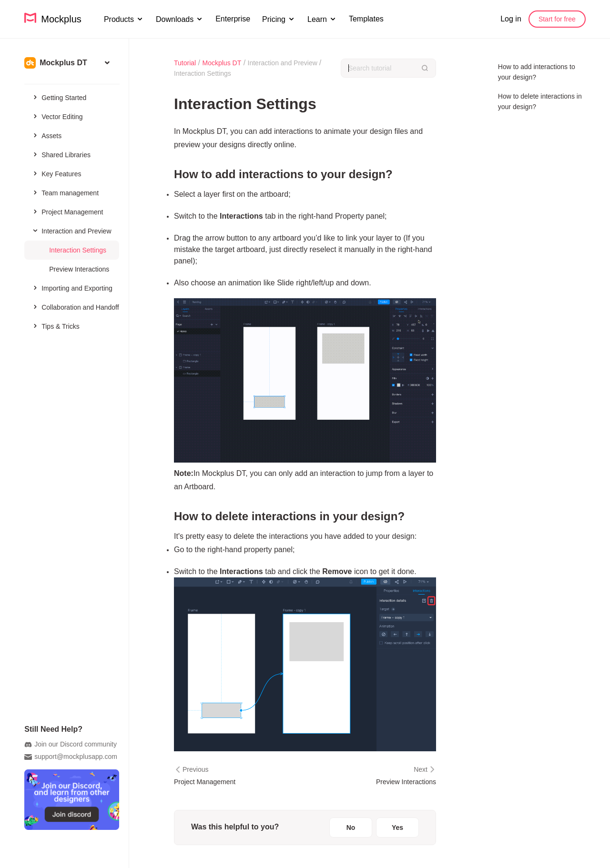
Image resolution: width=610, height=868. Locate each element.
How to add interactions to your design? (537, 72)
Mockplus (53, 18)
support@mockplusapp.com (71, 757)
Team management (65, 192)
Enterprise (233, 19)
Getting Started (59, 97)
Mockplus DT (222, 63)
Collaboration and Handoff (75, 307)
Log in (511, 19)
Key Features (56, 173)
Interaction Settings (78, 250)
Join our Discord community (71, 745)
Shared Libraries (61, 154)
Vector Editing (57, 116)
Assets (46, 135)
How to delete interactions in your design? (540, 101)
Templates (366, 19)
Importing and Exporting (72, 288)
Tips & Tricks (56, 326)
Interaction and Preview (71, 231)
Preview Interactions (79, 269)
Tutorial (185, 63)
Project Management (67, 212)
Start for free (557, 19)
